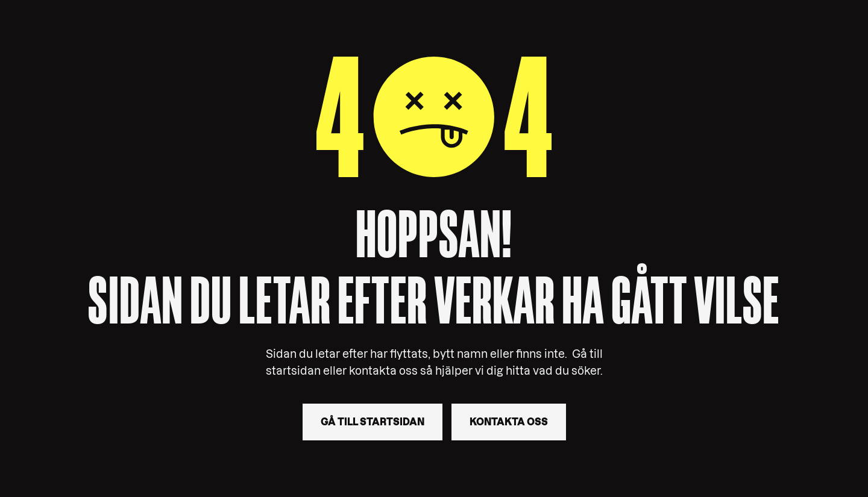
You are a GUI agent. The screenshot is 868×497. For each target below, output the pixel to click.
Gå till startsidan (373, 422)
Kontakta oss (509, 422)
